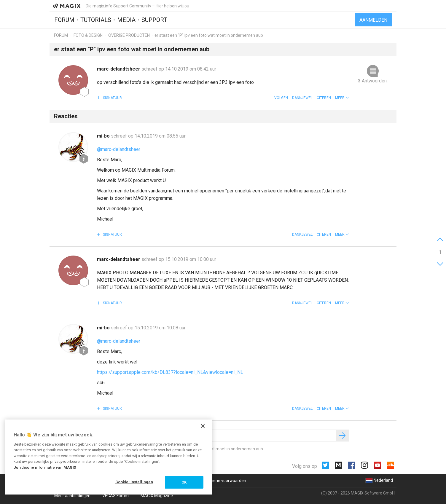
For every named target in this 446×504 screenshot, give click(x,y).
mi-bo (104, 136)
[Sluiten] (203, 426)
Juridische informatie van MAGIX (45, 467)
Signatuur (112, 98)
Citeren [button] (324, 98)
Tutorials (96, 20)
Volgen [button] (281, 98)
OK (184, 482)
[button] (342, 98)
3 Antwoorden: (373, 81)
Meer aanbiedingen (72, 496)
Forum (64, 20)
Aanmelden (373, 20)
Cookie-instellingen (134, 482)
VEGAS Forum (116, 496)
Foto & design (88, 35)
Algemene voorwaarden (223, 481)
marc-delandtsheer (119, 69)
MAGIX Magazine (157, 496)
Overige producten (129, 35)
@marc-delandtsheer (119, 149)
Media (126, 20)
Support (154, 20)
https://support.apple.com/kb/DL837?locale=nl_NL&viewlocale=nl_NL (170, 372)
